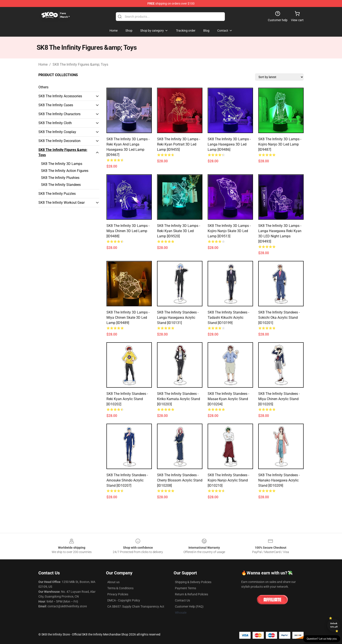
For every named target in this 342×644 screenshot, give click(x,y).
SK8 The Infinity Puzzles (57, 194)
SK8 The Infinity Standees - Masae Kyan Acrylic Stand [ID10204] (228, 399)
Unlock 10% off (334, 625)
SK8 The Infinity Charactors (59, 114)
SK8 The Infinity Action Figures (65, 171)
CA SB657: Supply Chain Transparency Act (136, 606)
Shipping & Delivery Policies (193, 582)
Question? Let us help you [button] (322, 639)
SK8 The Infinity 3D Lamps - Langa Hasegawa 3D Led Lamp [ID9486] (229, 144)
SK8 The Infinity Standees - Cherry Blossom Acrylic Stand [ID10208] (180, 480)
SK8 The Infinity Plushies (60, 178)
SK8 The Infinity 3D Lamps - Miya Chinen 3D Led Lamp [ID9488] (128, 231)
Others (43, 87)
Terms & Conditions (120, 588)
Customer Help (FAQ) (189, 606)
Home (43, 64)
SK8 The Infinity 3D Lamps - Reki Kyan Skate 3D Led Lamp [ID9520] (179, 231)
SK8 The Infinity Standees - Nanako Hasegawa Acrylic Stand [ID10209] (279, 480)
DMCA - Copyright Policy (124, 600)
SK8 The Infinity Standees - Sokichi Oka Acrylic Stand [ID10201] (279, 318)
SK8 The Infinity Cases (56, 105)
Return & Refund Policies (192, 594)
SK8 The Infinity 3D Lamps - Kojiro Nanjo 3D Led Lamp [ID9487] (280, 144)
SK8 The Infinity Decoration (59, 141)
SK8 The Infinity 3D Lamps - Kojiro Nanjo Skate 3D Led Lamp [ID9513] (229, 231)
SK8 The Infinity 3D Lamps (62, 164)
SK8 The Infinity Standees (61, 185)
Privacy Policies (118, 594)
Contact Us (182, 600)
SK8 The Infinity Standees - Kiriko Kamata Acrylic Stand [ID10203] (179, 399)
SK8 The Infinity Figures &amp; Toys (80, 64)
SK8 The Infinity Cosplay (57, 132)
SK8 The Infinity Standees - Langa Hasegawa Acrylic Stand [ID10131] (178, 318)
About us (113, 582)
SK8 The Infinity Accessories (60, 96)
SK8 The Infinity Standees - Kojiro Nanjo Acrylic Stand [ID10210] (228, 480)
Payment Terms (186, 588)
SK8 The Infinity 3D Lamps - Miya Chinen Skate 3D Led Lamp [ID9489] (128, 318)
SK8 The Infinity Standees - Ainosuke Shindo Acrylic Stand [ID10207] (127, 480)
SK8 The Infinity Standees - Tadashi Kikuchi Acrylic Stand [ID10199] (228, 318)
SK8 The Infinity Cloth (55, 123)
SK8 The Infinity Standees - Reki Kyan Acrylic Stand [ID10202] (127, 399)
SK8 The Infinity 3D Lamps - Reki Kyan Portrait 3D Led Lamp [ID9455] (179, 144)
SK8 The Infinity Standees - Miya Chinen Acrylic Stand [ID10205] (279, 399)
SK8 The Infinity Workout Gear (62, 203)
